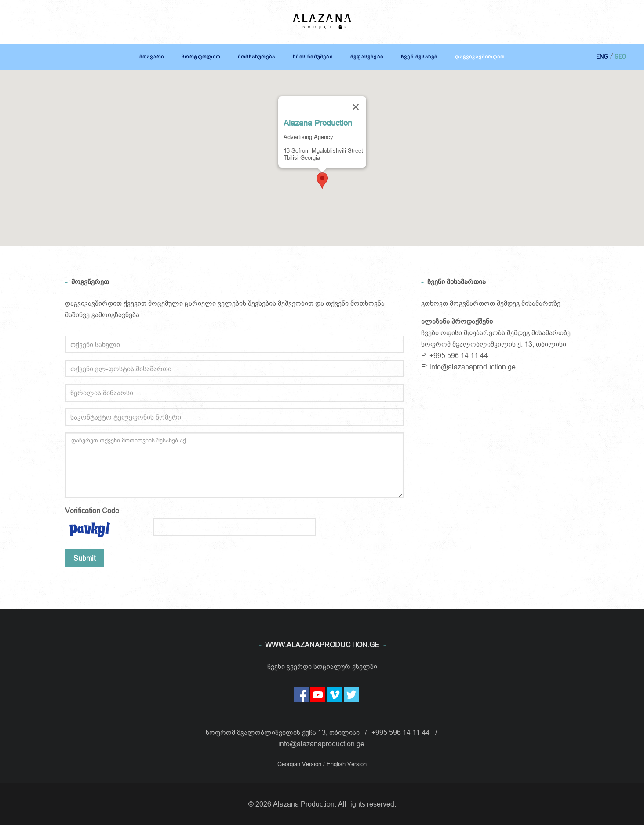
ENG (602, 56)
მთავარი (152, 57)
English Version (347, 764)
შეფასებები (367, 57)
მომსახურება (257, 57)
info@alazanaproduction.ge (473, 367)
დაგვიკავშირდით (480, 57)
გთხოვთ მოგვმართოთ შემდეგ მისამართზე (491, 303)
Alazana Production (318, 123)
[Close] (356, 107)
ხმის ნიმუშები (313, 57)
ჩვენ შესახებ (419, 57)
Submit (84, 558)
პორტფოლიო (201, 57)
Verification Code (92, 511)
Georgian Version (300, 764)
